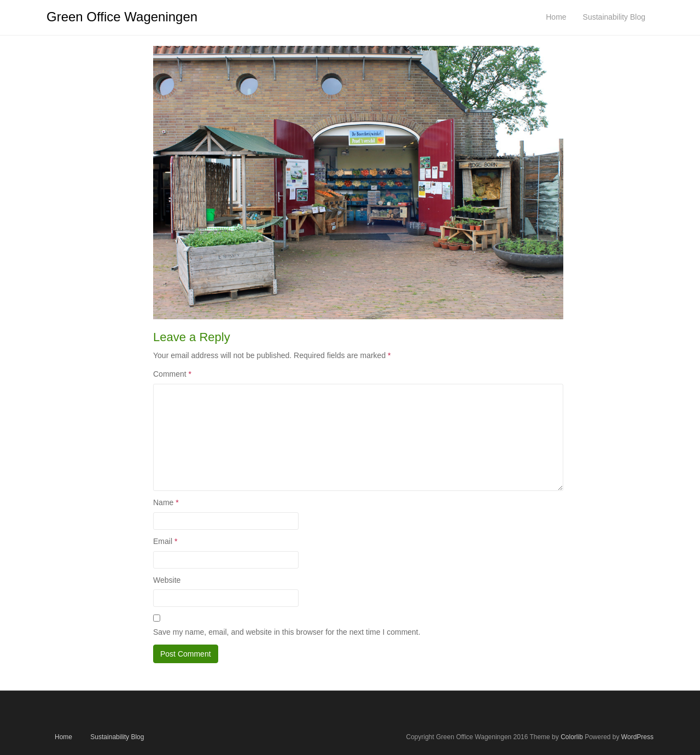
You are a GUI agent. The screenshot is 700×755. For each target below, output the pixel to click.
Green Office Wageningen (122, 17)
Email (165, 541)
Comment (172, 374)
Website (167, 580)
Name (166, 502)
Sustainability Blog (117, 737)
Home (63, 737)
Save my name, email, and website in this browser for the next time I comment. (287, 632)
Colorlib (572, 737)
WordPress (637, 737)
